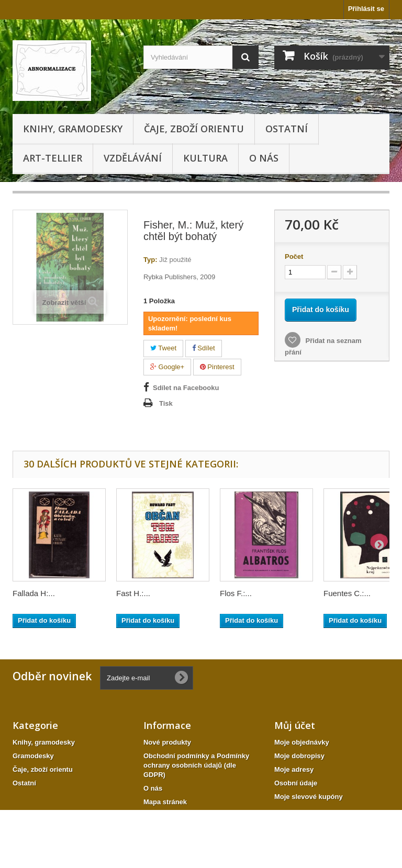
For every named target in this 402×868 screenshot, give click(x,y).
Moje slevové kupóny (309, 797)
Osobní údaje (296, 783)
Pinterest (217, 367)
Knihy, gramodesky (73, 129)
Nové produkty (167, 742)
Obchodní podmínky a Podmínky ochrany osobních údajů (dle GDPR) (196, 765)
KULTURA (205, 158)
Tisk (166, 403)
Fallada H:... (34, 593)
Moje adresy (294, 769)
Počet (294, 256)
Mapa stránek (165, 802)
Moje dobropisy (299, 756)
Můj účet (295, 725)
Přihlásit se (366, 9)
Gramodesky (33, 756)
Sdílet (204, 348)
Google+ (167, 367)
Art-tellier (53, 158)
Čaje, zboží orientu (194, 129)
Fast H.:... (133, 593)
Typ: (150, 260)
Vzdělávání (133, 158)
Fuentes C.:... (347, 593)
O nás (264, 158)
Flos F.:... (236, 593)
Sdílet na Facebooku (186, 388)
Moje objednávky (302, 742)
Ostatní (287, 129)
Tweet (163, 348)
